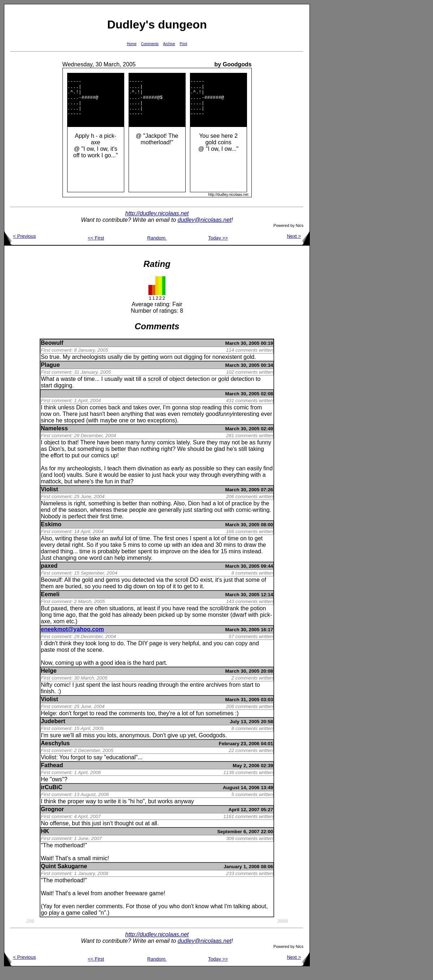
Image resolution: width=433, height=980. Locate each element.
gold (211, 152)
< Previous (20, 246)
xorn (59, 631)
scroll (154, 389)
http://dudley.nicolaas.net (157, 223)
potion (258, 618)
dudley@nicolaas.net (205, 230)
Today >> (218, 248)
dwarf (239, 625)
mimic (100, 868)
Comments (150, 44)
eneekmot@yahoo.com (72, 639)
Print (183, 44)
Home (132, 44)
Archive (169, 44)
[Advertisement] (333, 112)
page (156, 653)
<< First (96, 248)
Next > (298, 246)
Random (157, 248)
